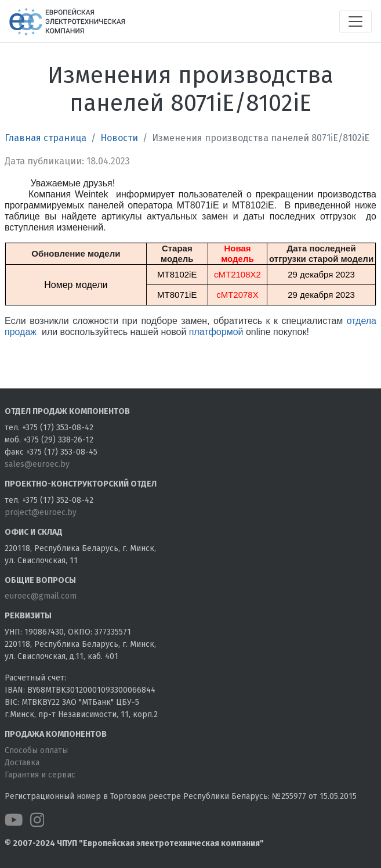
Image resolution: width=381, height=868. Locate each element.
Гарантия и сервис (40, 775)
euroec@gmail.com (41, 596)
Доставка (22, 763)
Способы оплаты (36, 750)
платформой (216, 332)
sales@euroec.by (37, 464)
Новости (119, 138)
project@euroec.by (41, 512)
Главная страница (46, 138)
